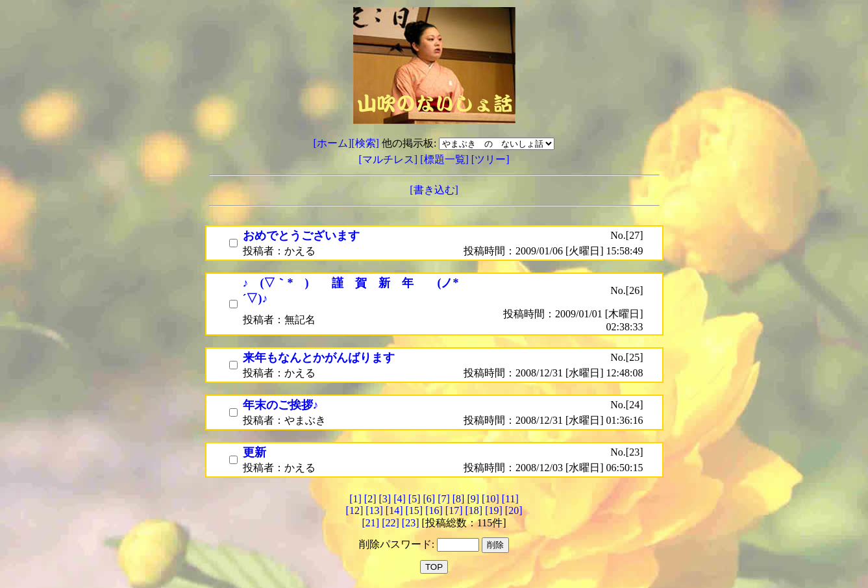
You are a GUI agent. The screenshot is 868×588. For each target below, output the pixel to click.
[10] (490, 499)
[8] (459, 499)
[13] (374, 510)
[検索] (365, 143)
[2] (370, 499)
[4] (400, 499)
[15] (415, 510)
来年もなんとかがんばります (319, 358)
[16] (434, 510)
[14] (394, 510)
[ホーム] (333, 143)
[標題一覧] (446, 159)
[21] (370, 523)
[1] (355, 499)
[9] (473, 499)
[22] (391, 523)
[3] (385, 499)
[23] (411, 523)
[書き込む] (434, 190)
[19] (494, 510)
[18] (474, 510)
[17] (454, 510)
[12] (355, 510)
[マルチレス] (390, 159)
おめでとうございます (301, 236)
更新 (254, 452)
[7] (444, 499)
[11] (510, 499)
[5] (415, 499)
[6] (429, 499)
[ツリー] (490, 159)
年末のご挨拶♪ (281, 405)
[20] (514, 510)
